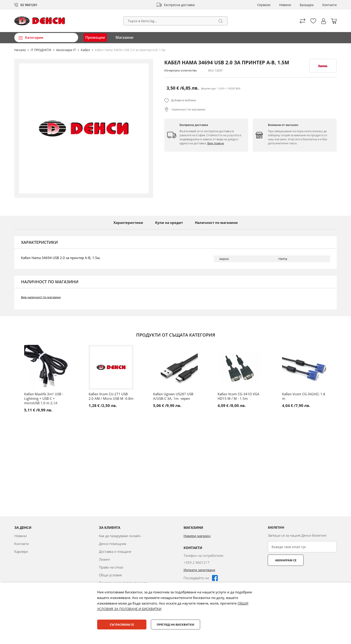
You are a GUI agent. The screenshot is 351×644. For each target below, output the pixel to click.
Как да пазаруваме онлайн (120, 536)
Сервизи (264, 5)
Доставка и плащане (115, 551)
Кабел (86, 50)
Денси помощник (113, 544)
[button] (324, 21)
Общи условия (110, 575)
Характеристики (128, 223)
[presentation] (302, 577)
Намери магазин (197, 536)
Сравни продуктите (303, 21)
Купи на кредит (169, 223)
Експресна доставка (179, 5)
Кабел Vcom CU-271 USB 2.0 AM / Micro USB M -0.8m (111, 396)
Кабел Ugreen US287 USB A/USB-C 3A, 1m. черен (173, 396)
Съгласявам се (122, 625)
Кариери (21, 551)
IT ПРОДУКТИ (41, 50)
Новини (285, 5)
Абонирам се (286, 560)
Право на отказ (111, 567)
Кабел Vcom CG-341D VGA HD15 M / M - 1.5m (239, 396)
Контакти (330, 5)
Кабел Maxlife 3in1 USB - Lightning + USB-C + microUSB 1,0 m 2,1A (44, 398)
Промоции (95, 37)
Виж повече (216, 143)
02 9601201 (29, 5)
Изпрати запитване (199, 570)
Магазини (124, 37)
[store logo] (40, 21)
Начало (20, 50)
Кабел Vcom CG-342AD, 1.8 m (304, 396)
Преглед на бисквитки (175, 625)
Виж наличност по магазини (41, 297)
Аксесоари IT (66, 50)
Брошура (307, 5)
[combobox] (176, 21)
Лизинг (105, 559)
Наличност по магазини (188, 109)
